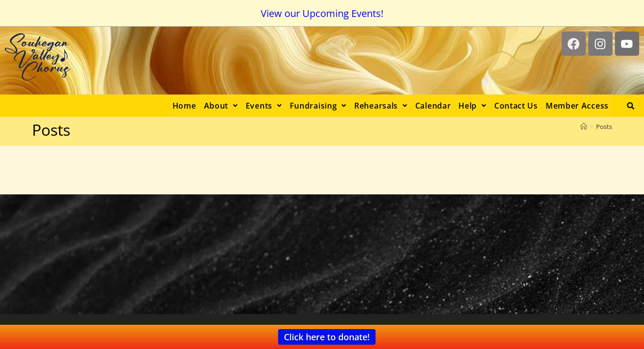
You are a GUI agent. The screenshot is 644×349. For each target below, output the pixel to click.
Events (264, 106)
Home (184, 106)
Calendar (433, 106)
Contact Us (516, 106)
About (221, 106)
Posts (604, 127)
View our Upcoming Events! (322, 13)
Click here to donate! (327, 337)
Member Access (577, 106)
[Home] (584, 127)
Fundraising (318, 106)
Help (472, 106)
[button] (221, 106)
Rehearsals (381, 106)
